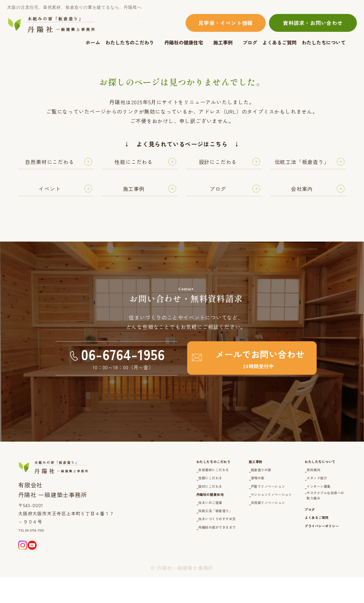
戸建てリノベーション (236, 509)
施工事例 (223, 42)
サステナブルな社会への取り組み (316, 523)
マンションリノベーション (241, 519)
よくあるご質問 (279, 42)
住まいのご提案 (156, 534)
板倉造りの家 (226, 490)
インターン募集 (306, 509)
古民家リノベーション (236, 528)
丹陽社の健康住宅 (184, 42)
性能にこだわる (156, 500)
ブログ (250, 42)
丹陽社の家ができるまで (166, 563)
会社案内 (298, 490)
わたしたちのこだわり (130, 42)
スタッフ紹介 (303, 500)
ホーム (93, 42)
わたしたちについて (324, 42)
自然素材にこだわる (161, 490)
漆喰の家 (220, 500)
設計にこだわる (156, 509)
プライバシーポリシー (310, 565)
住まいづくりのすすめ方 (166, 553)
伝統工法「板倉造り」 (164, 543)
